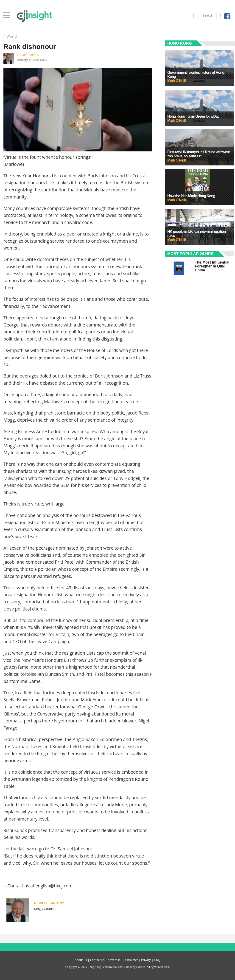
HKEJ (157, 960)
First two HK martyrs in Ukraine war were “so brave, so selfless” (199, 154)
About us (81, 960)
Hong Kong (180, 43)
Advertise (114, 960)
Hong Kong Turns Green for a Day (193, 116)
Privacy (146, 960)
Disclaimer (131, 960)
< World (10, 36)
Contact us (97, 960)
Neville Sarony (28, 55)
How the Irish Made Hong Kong (191, 196)
